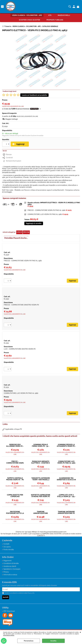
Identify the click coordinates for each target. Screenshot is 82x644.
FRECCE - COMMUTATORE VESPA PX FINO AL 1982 (46, 210)
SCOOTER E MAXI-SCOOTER (29, 20)
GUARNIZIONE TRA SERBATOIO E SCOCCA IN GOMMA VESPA (66, 479)
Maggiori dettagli (11, 119)
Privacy (6, 572)
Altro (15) (26, 232)
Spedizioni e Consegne (12, 569)
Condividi (9, 158)
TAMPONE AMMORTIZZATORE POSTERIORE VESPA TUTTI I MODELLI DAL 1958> (41, 513)
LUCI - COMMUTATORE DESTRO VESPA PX (20, 349)
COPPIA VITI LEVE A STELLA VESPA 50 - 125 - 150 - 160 (66, 496)
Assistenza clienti (10, 566)
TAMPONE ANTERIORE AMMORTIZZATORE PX (66, 513)
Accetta (53, 641)
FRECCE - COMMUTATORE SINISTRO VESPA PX (21, 305)
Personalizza (29, 641)
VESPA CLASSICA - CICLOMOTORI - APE (27, 15)
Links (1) (19, 232)
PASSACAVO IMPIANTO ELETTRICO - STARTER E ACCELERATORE (41, 462)
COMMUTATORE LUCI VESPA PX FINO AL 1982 (45, 214)
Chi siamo (7, 547)
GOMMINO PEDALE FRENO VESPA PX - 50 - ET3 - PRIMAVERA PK (41, 445)
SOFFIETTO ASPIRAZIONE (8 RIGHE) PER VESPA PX (41, 496)
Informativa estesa (9, 635)
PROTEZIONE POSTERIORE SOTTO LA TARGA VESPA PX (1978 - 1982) (15, 513)
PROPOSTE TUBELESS (55, 20)
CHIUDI (80, 632)
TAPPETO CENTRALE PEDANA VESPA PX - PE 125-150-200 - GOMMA (15, 479)
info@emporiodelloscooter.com (55, 532)
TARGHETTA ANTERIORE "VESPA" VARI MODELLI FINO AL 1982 (41, 479)
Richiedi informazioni (13, 161)
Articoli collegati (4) (9, 232)
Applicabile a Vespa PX (14, 429)
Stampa (9, 154)
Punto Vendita (9, 550)
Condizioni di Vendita (11, 563)
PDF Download (9, 611)
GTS (50, 15)
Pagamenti (7, 561)
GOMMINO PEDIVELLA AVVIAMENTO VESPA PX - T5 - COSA (66, 445)
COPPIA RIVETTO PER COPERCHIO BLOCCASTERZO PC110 (15, 496)
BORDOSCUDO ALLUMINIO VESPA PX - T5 (15, 445)
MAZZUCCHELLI (64, 15)
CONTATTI (41, 536)
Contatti (6, 544)
